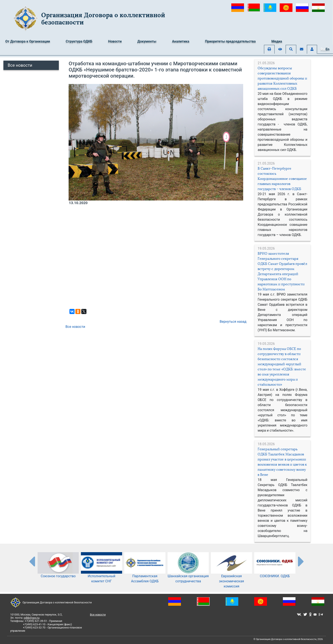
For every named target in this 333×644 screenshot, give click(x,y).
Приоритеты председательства (230, 41)
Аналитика (181, 41)
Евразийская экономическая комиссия (231, 574)
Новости (115, 41)
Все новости (20, 65)
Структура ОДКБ (79, 41)
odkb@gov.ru (31, 618)
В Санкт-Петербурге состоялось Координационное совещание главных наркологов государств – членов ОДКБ (282, 179)
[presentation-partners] (32, 561)
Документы (147, 41)
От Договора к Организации (28, 41)
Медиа (277, 41)
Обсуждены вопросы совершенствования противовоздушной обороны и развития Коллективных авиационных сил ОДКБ (282, 78)
